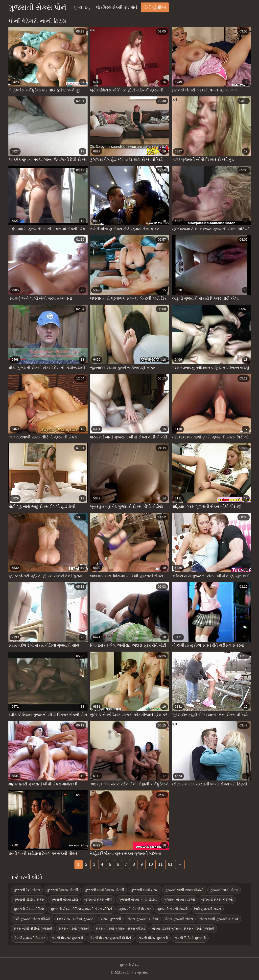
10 (151, 864)
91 (170, 864)
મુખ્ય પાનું (82, 7)
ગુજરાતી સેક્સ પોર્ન (37, 7)
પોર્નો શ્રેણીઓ (155, 7)
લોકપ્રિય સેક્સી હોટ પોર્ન (117, 7)
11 (161, 864)
